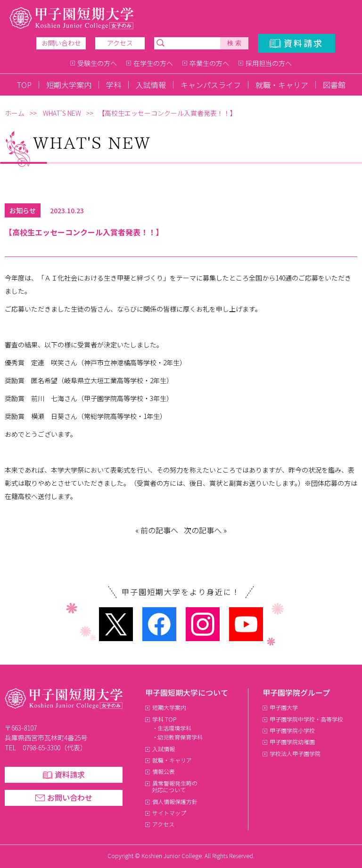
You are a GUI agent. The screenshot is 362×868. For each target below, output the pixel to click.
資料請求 (304, 43)
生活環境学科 (174, 728)
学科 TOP (164, 719)
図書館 (334, 85)
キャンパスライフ (211, 85)
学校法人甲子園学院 (295, 753)
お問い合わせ (61, 43)
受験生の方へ (97, 63)
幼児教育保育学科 (180, 737)
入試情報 (151, 85)
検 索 (234, 43)
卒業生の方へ (209, 63)
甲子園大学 (284, 707)
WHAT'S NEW (62, 113)
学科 (114, 85)
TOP (24, 85)
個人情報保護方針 (175, 801)
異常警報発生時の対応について (175, 786)
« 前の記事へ (157, 530)
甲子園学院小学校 (292, 730)
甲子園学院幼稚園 (292, 742)
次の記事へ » (205, 530)
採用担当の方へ (269, 63)
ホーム (15, 113)
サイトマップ (169, 813)
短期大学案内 (69, 85)
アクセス (120, 43)
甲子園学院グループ (296, 692)
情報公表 (164, 771)
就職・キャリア (282, 85)
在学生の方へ (153, 63)
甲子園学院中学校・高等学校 (306, 719)
